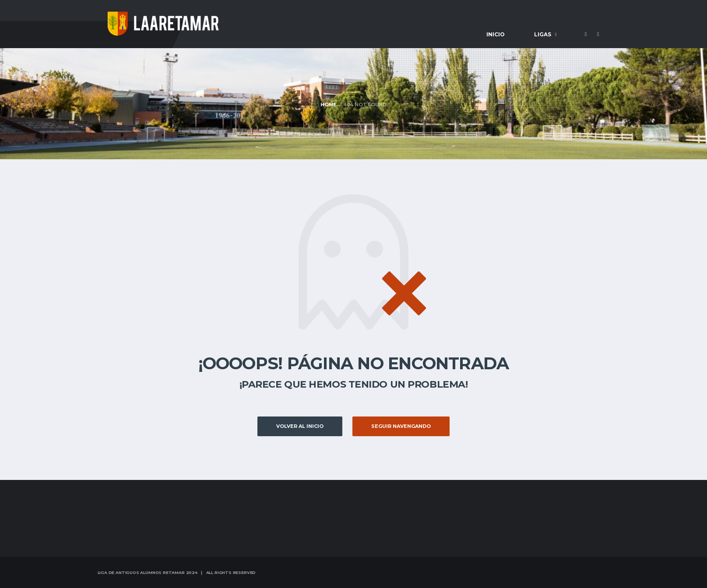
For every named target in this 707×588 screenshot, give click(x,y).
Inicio (496, 34)
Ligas (543, 34)
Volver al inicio (300, 426)
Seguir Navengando (401, 426)
